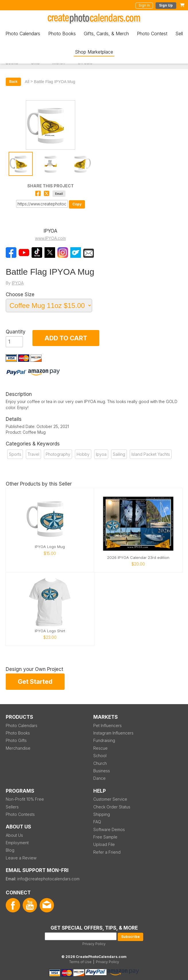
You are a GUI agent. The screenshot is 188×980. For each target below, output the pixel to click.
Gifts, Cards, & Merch (106, 34)
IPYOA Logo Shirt (50, 631)
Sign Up (166, 5)
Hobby (83, 454)
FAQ (97, 822)
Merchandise (18, 748)
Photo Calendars (23, 34)
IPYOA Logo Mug (50, 547)
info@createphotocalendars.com (48, 879)
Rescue (100, 748)
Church (100, 763)
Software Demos (109, 829)
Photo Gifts (16, 740)
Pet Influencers (107, 725)
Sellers (12, 807)
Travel (33, 454)
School (100, 756)
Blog (10, 850)
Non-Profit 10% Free (25, 799)
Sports (15, 454)
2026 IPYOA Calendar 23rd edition (138, 558)
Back (13, 82)
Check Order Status (112, 807)
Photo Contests (20, 814)
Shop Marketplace (94, 52)
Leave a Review (21, 858)
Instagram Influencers (113, 733)
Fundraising (104, 740)
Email (59, 194)
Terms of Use (80, 962)
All (27, 82)
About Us (14, 835)
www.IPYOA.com (50, 238)
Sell (179, 34)
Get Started (35, 682)
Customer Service (110, 799)
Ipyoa (101, 454)
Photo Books (62, 34)
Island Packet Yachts (151, 454)
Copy (77, 204)
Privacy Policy (94, 944)
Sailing (119, 454)
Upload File (104, 844)
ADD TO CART (66, 338)
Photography (58, 454)
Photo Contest (152, 34)
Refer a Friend (107, 852)
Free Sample (105, 837)
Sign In (144, 5)
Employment (17, 843)
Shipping (102, 814)
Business (102, 771)
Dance (99, 778)
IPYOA (18, 283)
